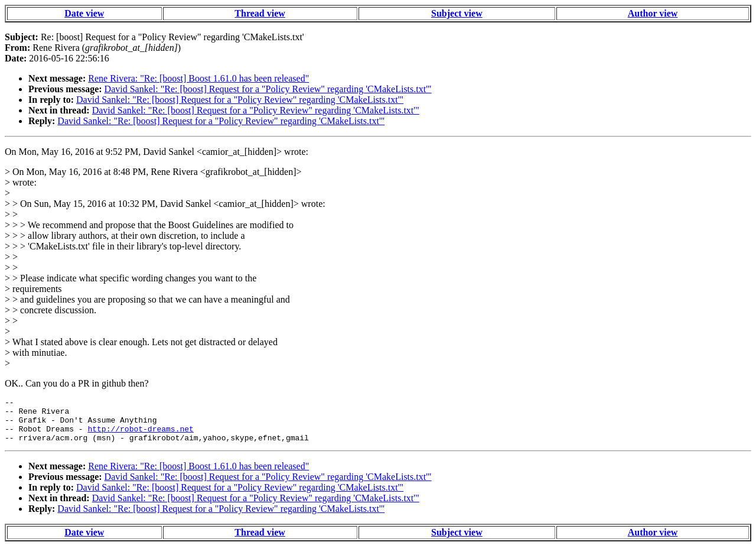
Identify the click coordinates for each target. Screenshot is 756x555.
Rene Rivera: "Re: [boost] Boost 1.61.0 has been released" (198, 78)
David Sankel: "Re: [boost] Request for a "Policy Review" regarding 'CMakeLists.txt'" (268, 89)
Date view (84, 13)
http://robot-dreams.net (140, 436)
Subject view (457, 13)
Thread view (260, 13)
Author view (653, 13)
